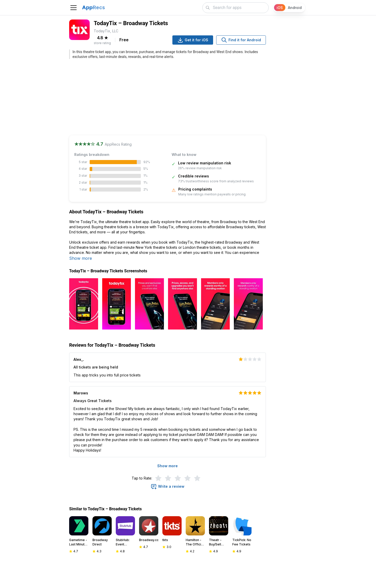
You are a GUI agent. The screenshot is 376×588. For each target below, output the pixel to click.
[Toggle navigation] (74, 8)
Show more (81, 258)
